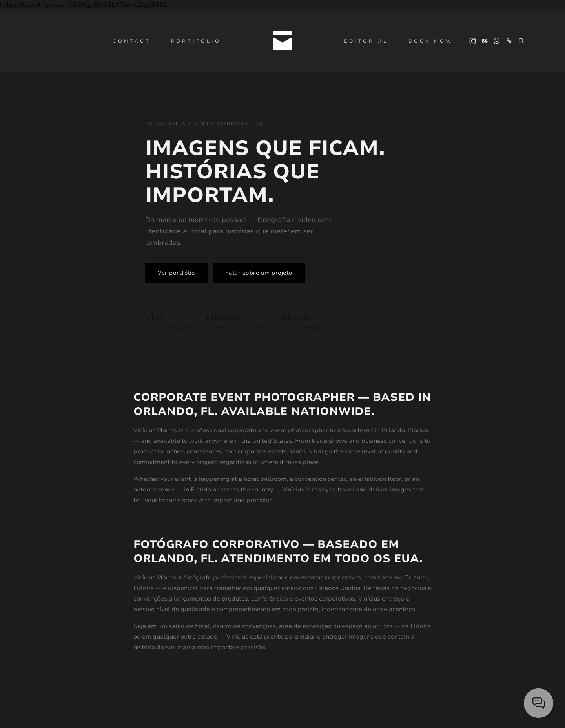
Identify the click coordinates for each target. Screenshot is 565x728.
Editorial (366, 41)
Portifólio (196, 41)
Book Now (431, 41)
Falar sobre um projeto (259, 273)
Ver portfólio (177, 273)
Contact (132, 41)
